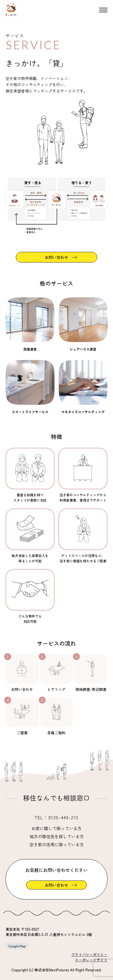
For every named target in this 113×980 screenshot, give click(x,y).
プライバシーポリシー (89, 955)
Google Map (17, 946)
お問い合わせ (56, 257)
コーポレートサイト (91, 960)
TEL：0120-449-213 (56, 817)
